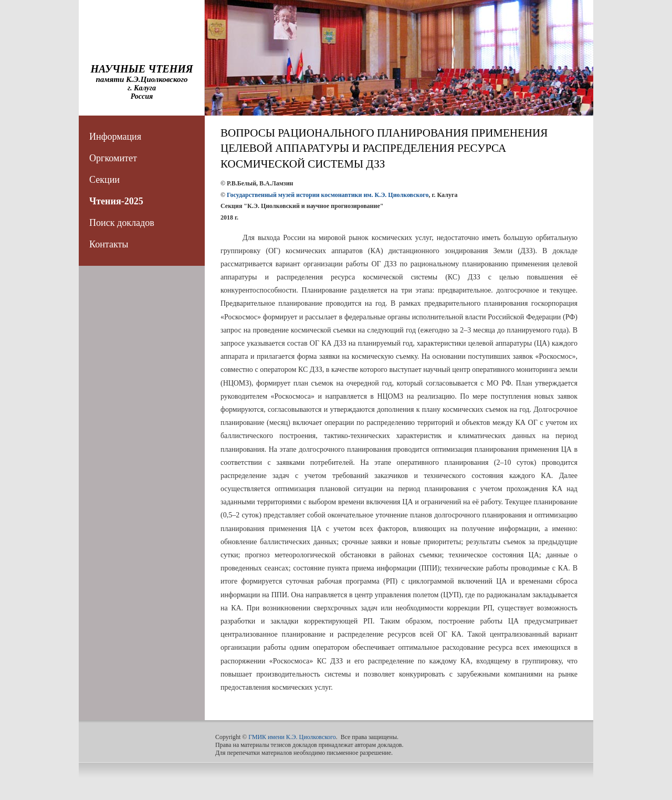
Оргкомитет (113, 158)
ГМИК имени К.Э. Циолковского (292, 737)
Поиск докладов (122, 223)
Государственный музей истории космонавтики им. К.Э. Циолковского (328, 195)
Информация (115, 137)
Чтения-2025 (116, 201)
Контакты (109, 244)
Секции (104, 180)
